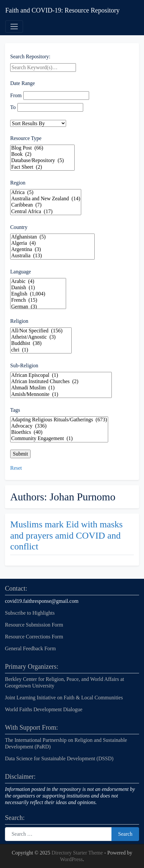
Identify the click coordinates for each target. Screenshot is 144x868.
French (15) (38, 300)
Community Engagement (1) (59, 439)
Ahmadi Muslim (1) (61, 388)
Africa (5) (46, 193)
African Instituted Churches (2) (61, 382)
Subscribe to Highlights (30, 613)
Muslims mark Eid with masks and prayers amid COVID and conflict (66, 535)
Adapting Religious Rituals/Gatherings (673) (59, 420)
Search (125, 834)
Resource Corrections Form (34, 637)
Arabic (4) (38, 281)
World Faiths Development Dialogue (44, 709)
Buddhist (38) (41, 343)
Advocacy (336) (59, 426)
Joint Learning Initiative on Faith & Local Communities (65, 698)
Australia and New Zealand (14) (46, 199)
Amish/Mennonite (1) (61, 394)
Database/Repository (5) (42, 161)
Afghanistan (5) (52, 237)
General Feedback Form (30, 648)
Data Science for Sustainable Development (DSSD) (59, 758)
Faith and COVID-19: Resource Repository (62, 10)
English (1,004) (38, 294)
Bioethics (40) (59, 432)
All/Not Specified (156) (41, 331)
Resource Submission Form (34, 625)
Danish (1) (38, 288)
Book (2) (42, 154)
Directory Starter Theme (78, 853)
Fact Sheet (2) (42, 167)
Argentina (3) (52, 250)
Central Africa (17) (46, 212)
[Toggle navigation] (14, 27)
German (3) (38, 307)
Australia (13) (52, 256)
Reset (16, 468)
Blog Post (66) (42, 148)
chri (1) (41, 350)
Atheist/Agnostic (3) (41, 337)
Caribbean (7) (46, 205)
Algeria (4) (52, 243)
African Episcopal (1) (61, 375)
